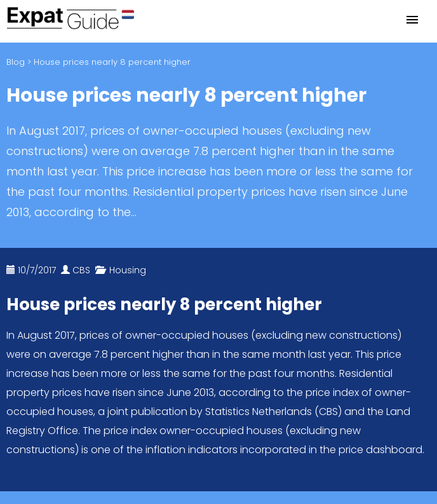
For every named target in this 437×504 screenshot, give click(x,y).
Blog (16, 62)
